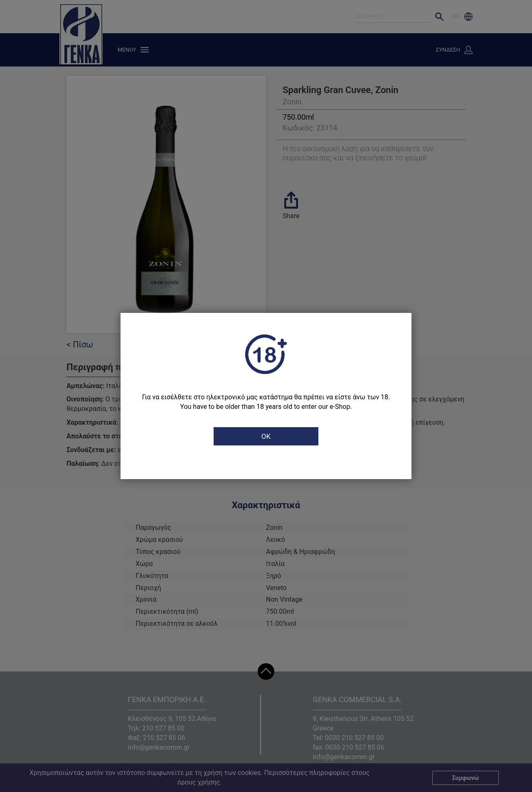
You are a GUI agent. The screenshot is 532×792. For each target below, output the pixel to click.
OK (266, 436)
